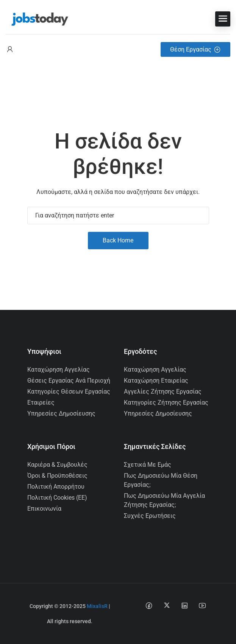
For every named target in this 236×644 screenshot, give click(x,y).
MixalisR (97, 606)
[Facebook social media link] (149, 605)
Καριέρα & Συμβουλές (57, 465)
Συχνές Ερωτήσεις (150, 516)
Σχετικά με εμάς (148, 465)
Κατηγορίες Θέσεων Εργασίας (69, 392)
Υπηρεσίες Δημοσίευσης (61, 413)
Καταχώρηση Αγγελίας (59, 370)
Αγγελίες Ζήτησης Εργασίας (163, 392)
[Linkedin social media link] (185, 605)
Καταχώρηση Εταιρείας (156, 381)
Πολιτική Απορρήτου (56, 487)
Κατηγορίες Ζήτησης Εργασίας (166, 402)
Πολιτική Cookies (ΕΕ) (57, 498)
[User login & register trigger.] (10, 49)
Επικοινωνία (44, 509)
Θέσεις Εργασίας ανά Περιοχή (69, 381)
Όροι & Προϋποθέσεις (57, 476)
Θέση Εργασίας (195, 49)
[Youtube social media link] (202, 605)
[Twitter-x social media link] (167, 605)
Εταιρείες (41, 402)
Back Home (118, 240)
